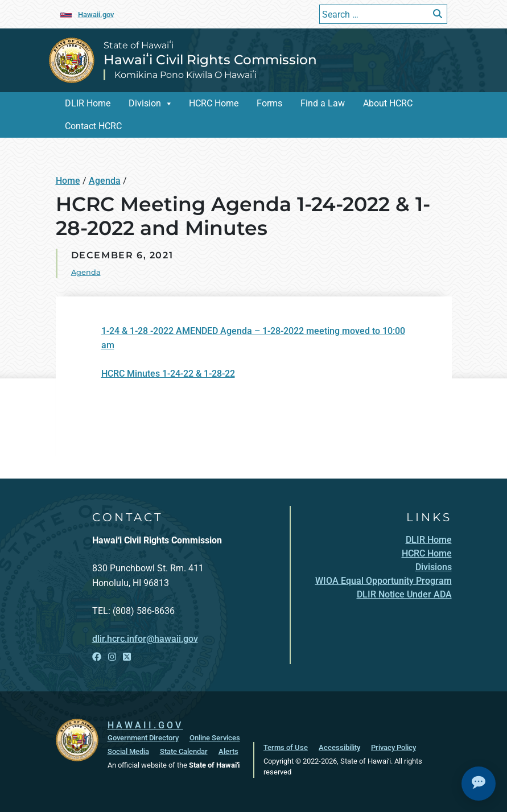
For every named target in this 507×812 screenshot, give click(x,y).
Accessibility (339, 747)
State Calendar (184, 751)
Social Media (128, 751)
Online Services (215, 738)
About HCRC (388, 103)
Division (145, 103)
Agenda (105, 181)
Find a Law (323, 103)
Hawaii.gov (96, 15)
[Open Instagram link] (112, 657)
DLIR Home (88, 103)
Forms (269, 103)
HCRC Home (214, 103)
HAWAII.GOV (145, 725)
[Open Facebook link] (97, 657)
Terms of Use (286, 747)
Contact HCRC (93, 126)
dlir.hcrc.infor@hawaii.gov (145, 639)
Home (68, 181)
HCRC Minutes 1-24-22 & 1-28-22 (168, 374)
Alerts (228, 751)
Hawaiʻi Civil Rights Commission (210, 60)
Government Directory (143, 738)
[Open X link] (127, 657)
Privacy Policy (393, 747)
